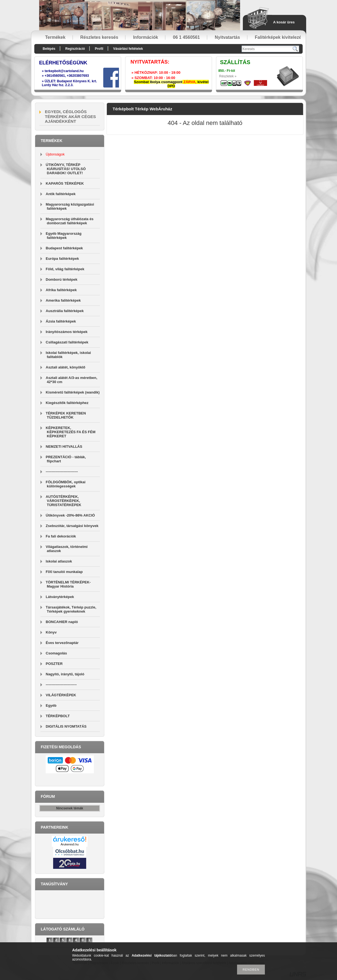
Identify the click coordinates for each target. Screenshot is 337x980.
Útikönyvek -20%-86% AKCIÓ (70, 515)
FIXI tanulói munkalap (64, 572)
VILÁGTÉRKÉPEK (61, 695)
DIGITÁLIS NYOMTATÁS (66, 726)
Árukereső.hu (70, 844)
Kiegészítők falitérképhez (67, 403)
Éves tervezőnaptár (62, 643)
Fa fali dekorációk (61, 536)
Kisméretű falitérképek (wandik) (73, 392)
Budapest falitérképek (64, 248)
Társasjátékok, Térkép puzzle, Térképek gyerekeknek (71, 609)
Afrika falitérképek (61, 290)
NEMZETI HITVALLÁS (64, 447)
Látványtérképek (60, 597)
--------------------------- (62, 472)
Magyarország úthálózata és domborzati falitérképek (70, 221)
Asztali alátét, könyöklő (66, 367)
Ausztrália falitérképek (65, 311)
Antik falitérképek (61, 194)
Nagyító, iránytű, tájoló (65, 674)
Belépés (49, 49)
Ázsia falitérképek (61, 321)
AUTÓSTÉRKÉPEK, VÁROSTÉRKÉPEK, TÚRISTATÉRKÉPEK (63, 501)
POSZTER (54, 664)
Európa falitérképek (62, 259)
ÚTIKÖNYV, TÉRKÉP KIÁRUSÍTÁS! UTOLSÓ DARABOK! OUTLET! (66, 169)
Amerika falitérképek (63, 300)
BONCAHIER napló (62, 622)
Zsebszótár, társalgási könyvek (72, 526)
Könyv (51, 632)
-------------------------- (61, 685)
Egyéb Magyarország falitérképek (64, 236)
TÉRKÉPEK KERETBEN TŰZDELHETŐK (66, 415)
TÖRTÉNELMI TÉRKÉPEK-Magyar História (68, 584)
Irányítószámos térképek (67, 332)
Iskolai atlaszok (59, 561)
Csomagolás (56, 653)
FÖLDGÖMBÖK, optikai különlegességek (66, 484)
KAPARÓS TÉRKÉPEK (65, 183)
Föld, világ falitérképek (65, 269)
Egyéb (51, 705)
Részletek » (228, 76)
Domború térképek (62, 279)
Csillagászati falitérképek (67, 342)
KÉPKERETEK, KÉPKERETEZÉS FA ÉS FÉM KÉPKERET (71, 432)
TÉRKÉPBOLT (58, 716)
